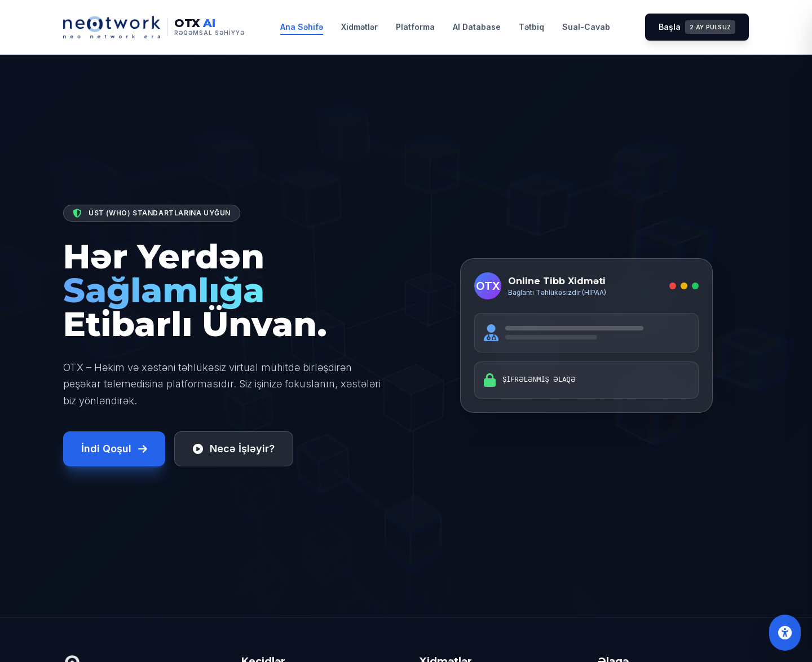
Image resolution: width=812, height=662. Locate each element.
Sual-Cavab (586, 27)
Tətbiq (531, 27)
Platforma (415, 27)
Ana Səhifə (302, 27)
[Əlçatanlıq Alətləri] (785, 633)
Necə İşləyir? (234, 449)
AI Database (477, 27)
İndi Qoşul (114, 449)
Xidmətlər (359, 27)
